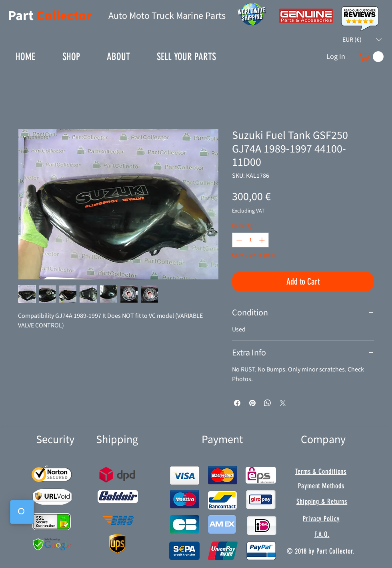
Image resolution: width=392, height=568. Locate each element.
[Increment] (263, 240)
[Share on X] (283, 403)
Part (22, 16)
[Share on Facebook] (237, 403)
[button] (362, 40)
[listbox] (362, 40)
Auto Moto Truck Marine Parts (167, 16)
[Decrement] (238, 240)
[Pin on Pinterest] (252, 403)
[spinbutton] (250, 240)
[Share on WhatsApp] (268, 403)
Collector (64, 16)
